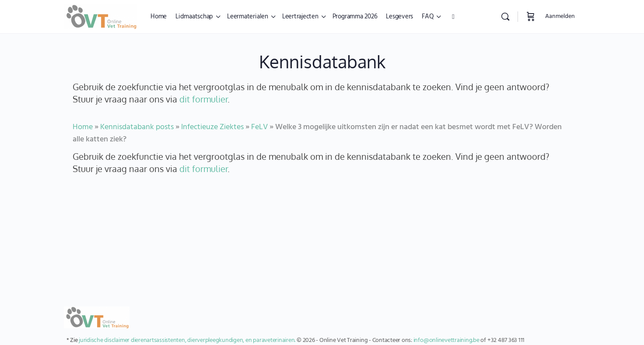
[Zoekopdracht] (505, 17)
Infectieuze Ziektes (212, 127)
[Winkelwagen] (531, 17)
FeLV (259, 127)
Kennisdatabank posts (137, 127)
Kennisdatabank (322, 61)
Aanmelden (560, 16)
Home (83, 127)
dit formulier (203, 99)
